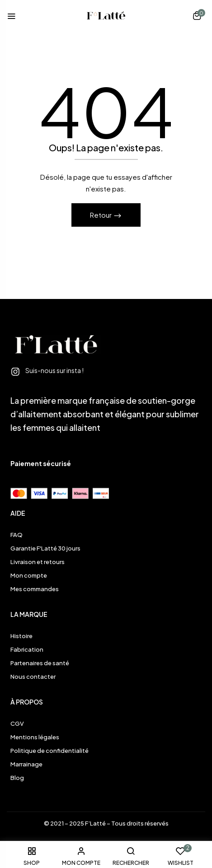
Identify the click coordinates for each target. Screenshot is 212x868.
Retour (101, 215)
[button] (197, 17)
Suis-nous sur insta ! (54, 370)
